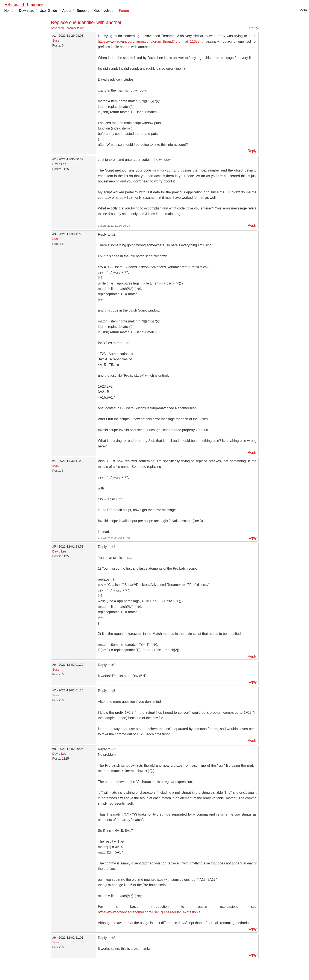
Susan (57, 41)
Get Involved (104, 11)
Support (83, 11)
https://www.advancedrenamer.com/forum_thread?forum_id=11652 (149, 41)
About (67, 11)
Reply (254, 28)
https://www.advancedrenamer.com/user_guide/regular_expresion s (149, 912)
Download (27, 11)
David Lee (59, 164)
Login (303, 10)
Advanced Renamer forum (68, 28)
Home (9, 11)
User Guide (48, 11)
